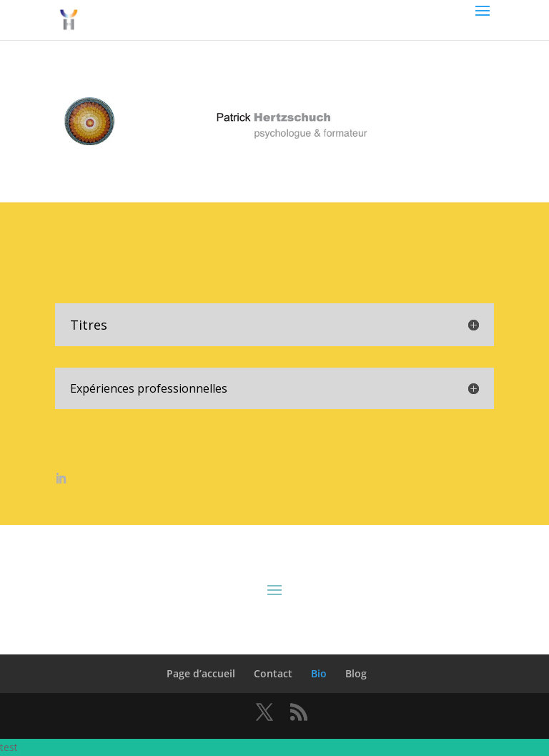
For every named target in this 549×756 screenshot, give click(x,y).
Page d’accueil (201, 673)
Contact (273, 673)
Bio (319, 673)
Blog (356, 673)
